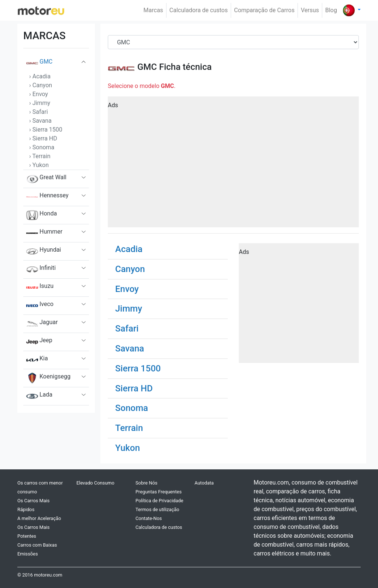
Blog (331, 10)
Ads (113, 105)
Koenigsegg (48, 378)
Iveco (40, 306)
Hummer (44, 233)
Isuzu (40, 288)
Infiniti (41, 269)
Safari (127, 329)
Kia (37, 360)
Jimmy (129, 309)
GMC (39, 63)
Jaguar (42, 324)
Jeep (39, 342)
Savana (130, 349)
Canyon (130, 269)
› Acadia (40, 76)
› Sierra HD (43, 138)
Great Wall (46, 179)
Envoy (127, 289)
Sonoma (132, 408)
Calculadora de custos (199, 10)
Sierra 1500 (138, 368)
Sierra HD (134, 388)
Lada (39, 396)
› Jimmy (40, 103)
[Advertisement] (233, 164)
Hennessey (47, 197)
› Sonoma (42, 147)
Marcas (153, 10)
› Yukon (39, 165)
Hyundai (44, 251)
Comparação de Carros (264, 10)
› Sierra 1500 (46, 130)
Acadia (129, 249)
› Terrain (40, 156)
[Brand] (233, 42)
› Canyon (41, 85)
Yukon (128, 448)
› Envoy (39, 94)
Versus (310, 10)
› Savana (40, 121)
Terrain (129, 428)
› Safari (39, 112)
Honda (42, 215)
